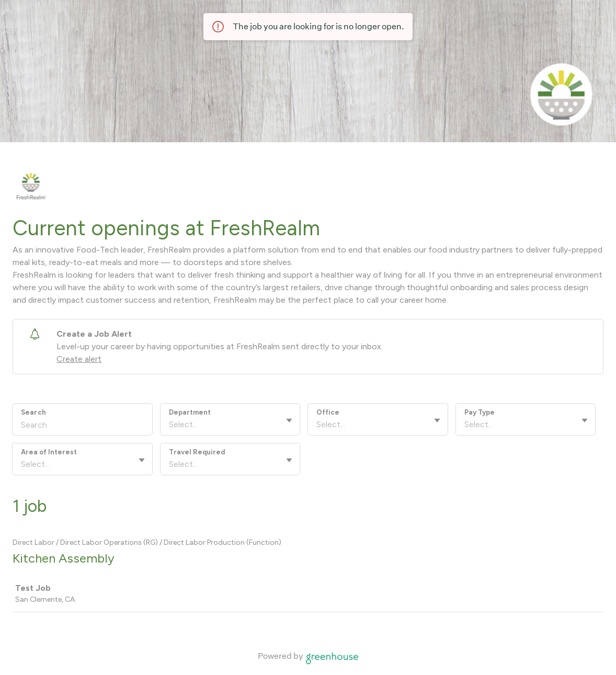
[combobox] (170, 425)
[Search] (82, 426)
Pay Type (480, 412)
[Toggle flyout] (289, 420)
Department (190, 412)
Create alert (79, 359)
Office (328, 412)
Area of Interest (49, 452)
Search (33, 412)
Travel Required (197, 452)
